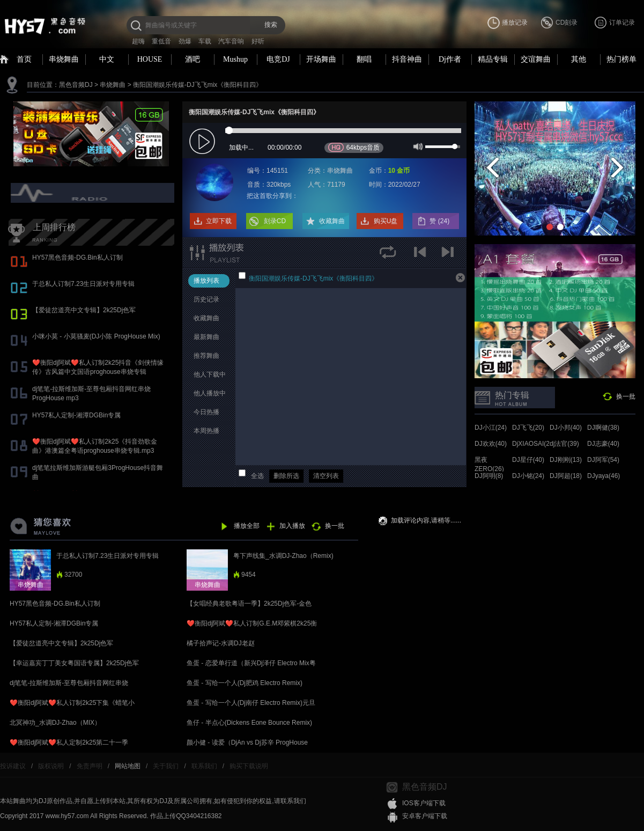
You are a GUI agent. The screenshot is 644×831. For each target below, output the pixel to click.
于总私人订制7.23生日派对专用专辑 (83, 284)
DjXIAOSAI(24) (534, 444)
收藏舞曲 (332, 221)
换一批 (626, 396)
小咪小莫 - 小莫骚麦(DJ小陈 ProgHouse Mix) (96, 336)
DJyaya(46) (604, 476)
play (203, 142)
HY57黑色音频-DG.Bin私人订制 (77, 258)
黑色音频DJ (76, 85)
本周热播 (206, 431)
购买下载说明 (249, 766)
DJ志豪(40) (603, 444)
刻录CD (275, 221)
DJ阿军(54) (603, 460)
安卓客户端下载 (425, 816)
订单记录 (622, 23)
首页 (24, 59)
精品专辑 (493, 59)
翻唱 (364, 59)
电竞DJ (278, 59)
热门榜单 (621, 59)
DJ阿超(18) (566, 476)
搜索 (271, 25)
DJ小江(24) (491, 428)
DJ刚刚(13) (566, 460)
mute (417, 146)
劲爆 (185, 41)
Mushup (235, 59)
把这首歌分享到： (272, 196)
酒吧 (193, 59)
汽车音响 (231, 41)
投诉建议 (13, 766)
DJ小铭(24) (528, 476)
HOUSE (150, 59)
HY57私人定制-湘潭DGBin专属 (76, 415)
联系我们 (204, 766)
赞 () (440, 221)
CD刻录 (567, 23)
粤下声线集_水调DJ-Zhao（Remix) (283, 556)
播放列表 (206, 281)
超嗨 (138, 41)
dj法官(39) (564, 444)
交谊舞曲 (536, 59)
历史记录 (206, 299)
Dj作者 (450, 59)
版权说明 (51, 766)
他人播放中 (210, 393)
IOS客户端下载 (424, 803)
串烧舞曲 (64, 59)
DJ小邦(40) (566, 428)
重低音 (161, 41)
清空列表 (326, 476)
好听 (258, 41)
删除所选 (286, 476)
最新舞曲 (206, 337)
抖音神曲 (407, 59)
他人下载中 (210, 374)
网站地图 (128, 766)
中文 (107, 59)
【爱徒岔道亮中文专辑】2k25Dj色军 (84, 310)
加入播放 (292, 526)
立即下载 (219, 221)
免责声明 (90, 766)
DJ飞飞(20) (528, 428)
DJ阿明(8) (489, 476)
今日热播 (206, 412)
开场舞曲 (321, 59)
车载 (205, 41)
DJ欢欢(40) (491, 444)
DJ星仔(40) (528, 460)
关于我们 (166, 766)
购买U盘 (386, 221)
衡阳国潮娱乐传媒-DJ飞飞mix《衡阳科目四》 (198, 85)
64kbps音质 (354, 147)
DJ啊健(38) (603, 428)
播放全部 (247, 526)
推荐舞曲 (206, 356)
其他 (579, 59)
